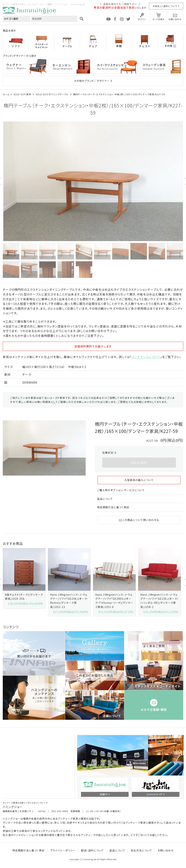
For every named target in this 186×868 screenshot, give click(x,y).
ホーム (6, 94)
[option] (93, 181)
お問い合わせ (175, 19)
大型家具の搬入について (139, 480)
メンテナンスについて (146, 357)
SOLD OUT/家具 (23, 94)
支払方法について (141, 850)
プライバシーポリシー (63, 850)
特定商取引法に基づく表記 (113, 507)
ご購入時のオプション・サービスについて (121, 490)
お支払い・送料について (165, 6)
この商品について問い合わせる (139, 520)
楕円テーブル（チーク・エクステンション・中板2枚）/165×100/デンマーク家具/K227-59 (119, 94)
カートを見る (158, 19)
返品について (105, 499)
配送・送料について (92, 850)
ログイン (142, 19)
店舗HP (104, 794)
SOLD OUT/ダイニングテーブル (52, 94)
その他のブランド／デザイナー (92, 81)
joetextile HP (155, 794)
